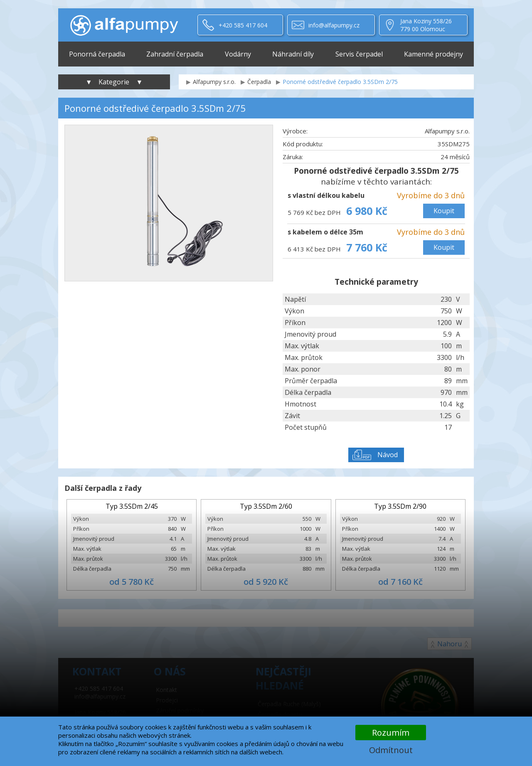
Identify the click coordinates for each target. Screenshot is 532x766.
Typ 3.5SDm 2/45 (132, 506)
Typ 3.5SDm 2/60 (266, 506)
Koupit (444, 211)
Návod (388, 455)
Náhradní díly (293, 54)
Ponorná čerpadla (97, 54)
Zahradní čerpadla (175, 54)
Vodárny (238, 54)
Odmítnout (391, 750)
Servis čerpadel (359, 54)
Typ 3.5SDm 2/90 (400, 506)
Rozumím (391, 733)
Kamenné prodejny (433, 54)
